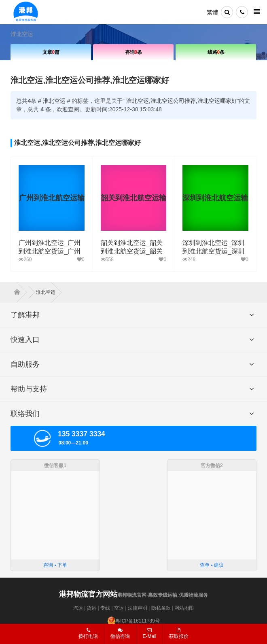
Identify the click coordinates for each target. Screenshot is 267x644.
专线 (105, 608)
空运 (119, 608)
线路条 (216, 52)
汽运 (78, 608)
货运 (91, 608)
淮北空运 (22, 34)
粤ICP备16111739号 (137, 621)
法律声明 (138, 608)
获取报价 (179, 633)
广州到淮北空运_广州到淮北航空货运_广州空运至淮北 (50, 251)
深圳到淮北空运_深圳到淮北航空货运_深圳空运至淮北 (213, 251)
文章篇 (51, 52)
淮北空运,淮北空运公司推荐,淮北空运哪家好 (182, 101)
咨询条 (134, 52)
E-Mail (149, 633)
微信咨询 (117, 636)
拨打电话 (88, 633)
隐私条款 (161, 608)
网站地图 (184, 608)
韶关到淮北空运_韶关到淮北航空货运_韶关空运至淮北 (132, 251)
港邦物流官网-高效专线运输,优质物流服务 (133, 595)
